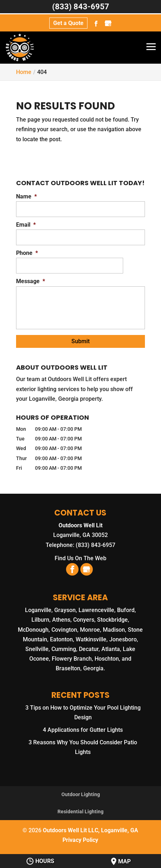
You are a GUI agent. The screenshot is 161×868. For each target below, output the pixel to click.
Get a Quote (68, 23)
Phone (27, 253)
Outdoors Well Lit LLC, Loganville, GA (90, 830)
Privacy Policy (80, 840)
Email (26, 225)
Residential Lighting (80, 812)
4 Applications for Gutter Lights (83, 730)
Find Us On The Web (80, 558)
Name (26, 196)
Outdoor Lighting (81, 794)
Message (31, 281)
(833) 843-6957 (81, 7)
